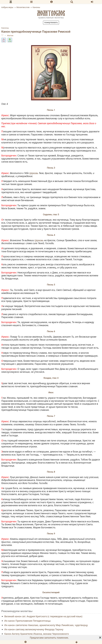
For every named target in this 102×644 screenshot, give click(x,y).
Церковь (34, 173)
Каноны (5, 28)
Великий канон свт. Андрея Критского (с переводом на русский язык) (43, 616)
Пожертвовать (51, 22)
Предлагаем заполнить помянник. (49, 638)
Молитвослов (51, 13)
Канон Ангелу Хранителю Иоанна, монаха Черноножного (37, 634)
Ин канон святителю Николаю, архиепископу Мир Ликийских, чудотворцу (46, 625)
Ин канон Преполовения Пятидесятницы (28, 621)
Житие (10, 35)
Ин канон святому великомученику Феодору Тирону (34, 629)
